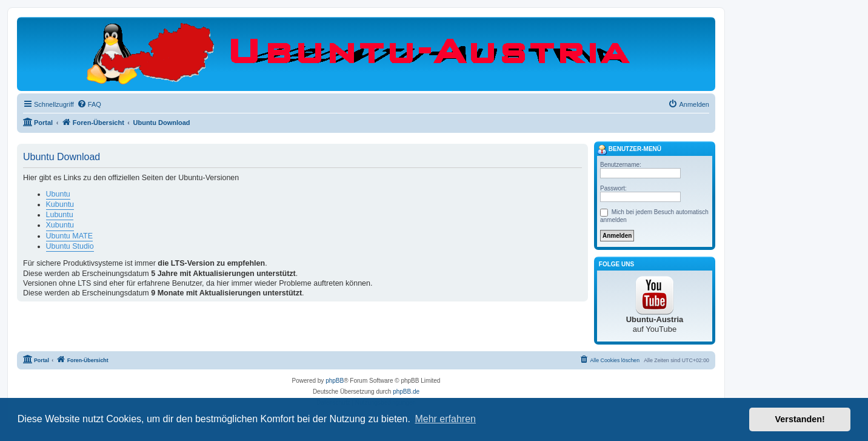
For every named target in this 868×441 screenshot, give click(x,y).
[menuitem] (89, 104)
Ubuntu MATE (70, 236)
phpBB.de (406, 392)
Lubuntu (60, 215)
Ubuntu (58, 194)
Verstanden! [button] (800, 419)
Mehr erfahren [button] (445, 419)
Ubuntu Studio (70, 246)
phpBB (335, 381)
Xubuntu (60, 225)
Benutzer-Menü (629, 150)
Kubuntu (60, 204)
